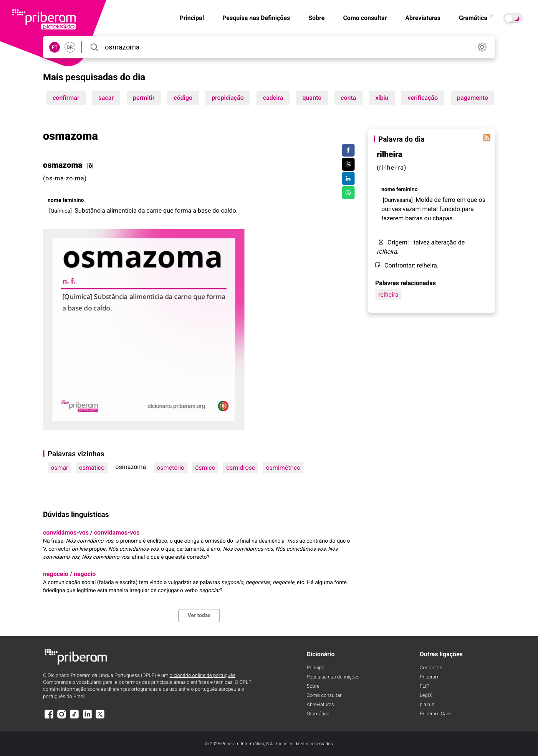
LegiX (426, 696)
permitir (144, 98)
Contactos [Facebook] (431, 668)
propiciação (228, 98)
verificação (423, 98)
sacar (106, 98)
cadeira (273, 98)
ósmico (205, 468)
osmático (92, 468)
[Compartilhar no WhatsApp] (348, 193)
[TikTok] (74, 718)
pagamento (473, 98)
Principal (192, 18)
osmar (60, 468)
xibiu (382, 98)
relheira (388, 295)
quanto (312, 98)
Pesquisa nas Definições (256, 18)
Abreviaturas (423, 18)
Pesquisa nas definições (333, 677)
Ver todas (199, 616)
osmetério (171, 468)
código (183, 98)
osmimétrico (283, 468)
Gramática (477, 18)
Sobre (316, 18)
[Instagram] (61, 718)
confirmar (66, 98)
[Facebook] (49, 718)
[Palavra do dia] (487, 138)
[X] (100, 718)
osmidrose (241, 468)
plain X (427, 705)
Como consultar (365, 18)
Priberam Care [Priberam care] (435, 714)
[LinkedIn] (87, 718)
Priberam (430, 677)
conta (348, 98)
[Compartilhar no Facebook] (348, 150)
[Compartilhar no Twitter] (348, 164)
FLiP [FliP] (425, 686)
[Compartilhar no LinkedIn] (348, 178)
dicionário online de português (203, 676)
